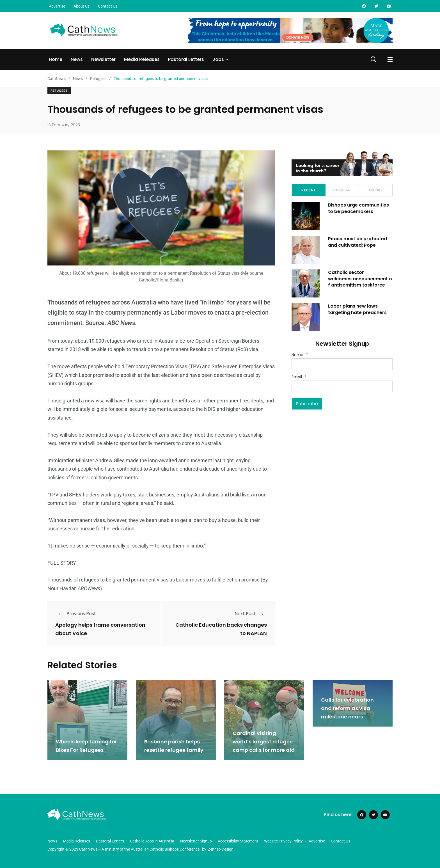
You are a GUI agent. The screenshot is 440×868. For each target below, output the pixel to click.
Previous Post (76, 614)
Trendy (376, 190)
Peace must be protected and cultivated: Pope (357, 242)
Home (56, 59)
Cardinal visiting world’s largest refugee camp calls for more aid (264, 742)
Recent (309, 190)
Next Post (251, 614)
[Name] (342, 364)
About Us (82, 6)
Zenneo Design (221, 849)
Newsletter (103, 59)
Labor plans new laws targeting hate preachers (357, 309)
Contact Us (108, 6)
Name (300, 355)
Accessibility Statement (238, 841)
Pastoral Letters (186, 59)
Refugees (59, 91)
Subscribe (307, 404)
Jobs (218, 59)
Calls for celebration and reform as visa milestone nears (347, 708)
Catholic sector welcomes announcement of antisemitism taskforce (360, 279)
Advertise (57, 6)
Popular (342, 190)
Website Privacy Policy (283, 841)
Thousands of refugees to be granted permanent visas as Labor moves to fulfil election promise (153, 580)
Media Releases (142, 59)
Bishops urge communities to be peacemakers (358, 208)
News (77, 59)
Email (299, 377)
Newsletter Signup (196, 841)
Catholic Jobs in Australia (152, 841)
